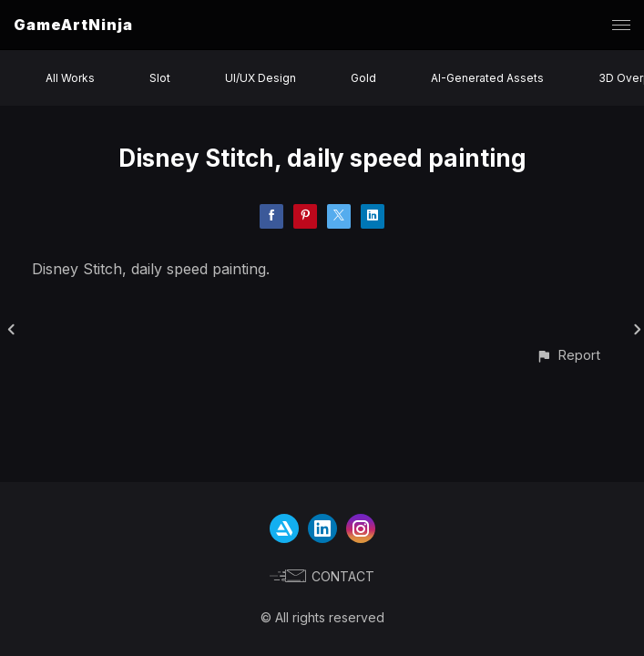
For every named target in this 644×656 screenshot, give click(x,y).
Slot (160, 78)
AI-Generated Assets (487, 78)
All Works (70, 78)
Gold (363, 78)
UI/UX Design (261, 78)
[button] (568, 355)
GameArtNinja (73, 25)
